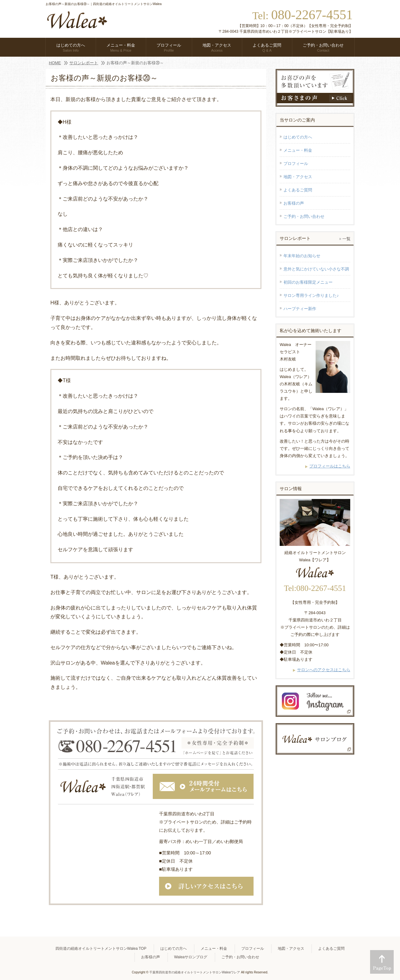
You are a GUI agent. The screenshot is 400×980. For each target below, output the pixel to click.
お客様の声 (294, 203)
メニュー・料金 (298, 150)
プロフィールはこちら (330, 466)
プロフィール (296, 164)
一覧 (346, 239)
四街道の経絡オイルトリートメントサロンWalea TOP (101, 949)
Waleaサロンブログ (191, 957)
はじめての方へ (298, 137)
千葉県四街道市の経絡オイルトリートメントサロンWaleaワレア (195, 972)
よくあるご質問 (298, 190)
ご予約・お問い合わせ (304, 216)
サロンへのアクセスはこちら (324, 670)
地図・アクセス (298, 177)
